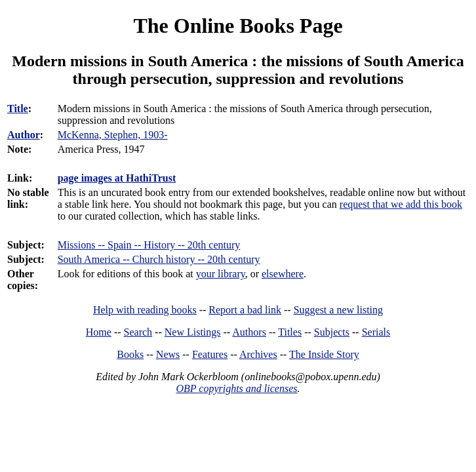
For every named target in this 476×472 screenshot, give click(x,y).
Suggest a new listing (338, 310)
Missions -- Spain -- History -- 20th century (149, 245)
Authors (249, 332)
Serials (376, 332)
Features (210, 354)
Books (130, 354)
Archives (258, 354)
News (168, 354)
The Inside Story (324, 354)
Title (18, 108)
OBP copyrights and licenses (236, 388)
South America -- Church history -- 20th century (159, 259)
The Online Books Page (238, 26)
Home (99, 332)
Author (24, 135)
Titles (290, 332)
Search (138, 332)
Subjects (332, 332)
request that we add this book (401, 204)
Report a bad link (245, 310)
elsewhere (283, 274)
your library (221, 274)
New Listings (193, 332)
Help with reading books (145, 310)
